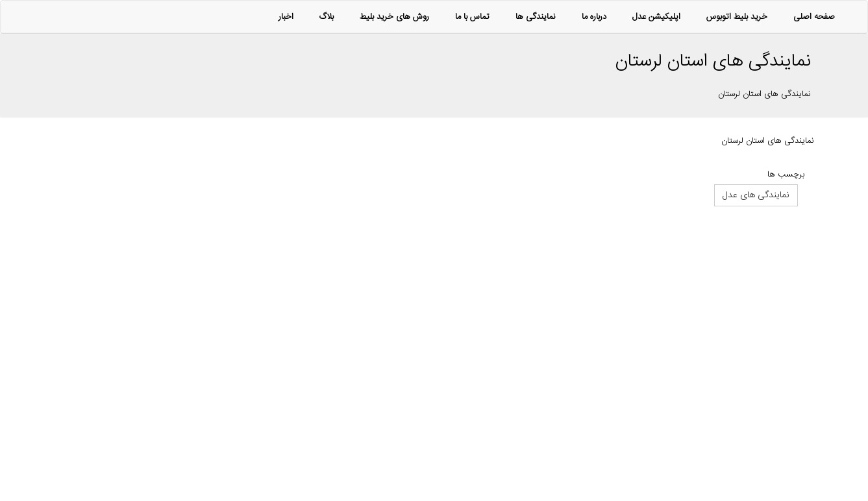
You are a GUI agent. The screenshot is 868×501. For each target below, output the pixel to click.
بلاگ (327, 17)
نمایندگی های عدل (756, 195)
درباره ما (594, 17)
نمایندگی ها (536, 17)
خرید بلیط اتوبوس (737, 17)
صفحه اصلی (814, 17)
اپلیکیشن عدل (656, 17)
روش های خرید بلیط (394, 17)
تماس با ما (472, 17)
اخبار (286, 17)
